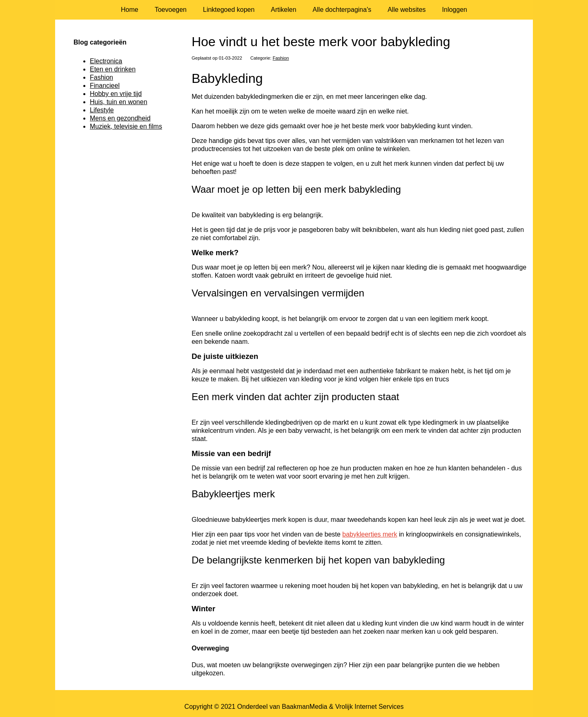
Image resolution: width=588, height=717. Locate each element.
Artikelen (283, 10)
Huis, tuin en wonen (119, 102)
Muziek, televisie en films (126, 126)
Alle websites (406, 10)
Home (130, 10)
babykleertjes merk (370, 534)
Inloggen (455, 10)
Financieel (105, 86)
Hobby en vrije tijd (116, 94)
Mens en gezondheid (120, 118)
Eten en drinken (113, 69)
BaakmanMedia (304, 707)
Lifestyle (102, 110)
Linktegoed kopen (229, 10)
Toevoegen (171, 10)
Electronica (106, 61)
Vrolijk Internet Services (369, 707)
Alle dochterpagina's (342, 10)
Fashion (281, 58)
